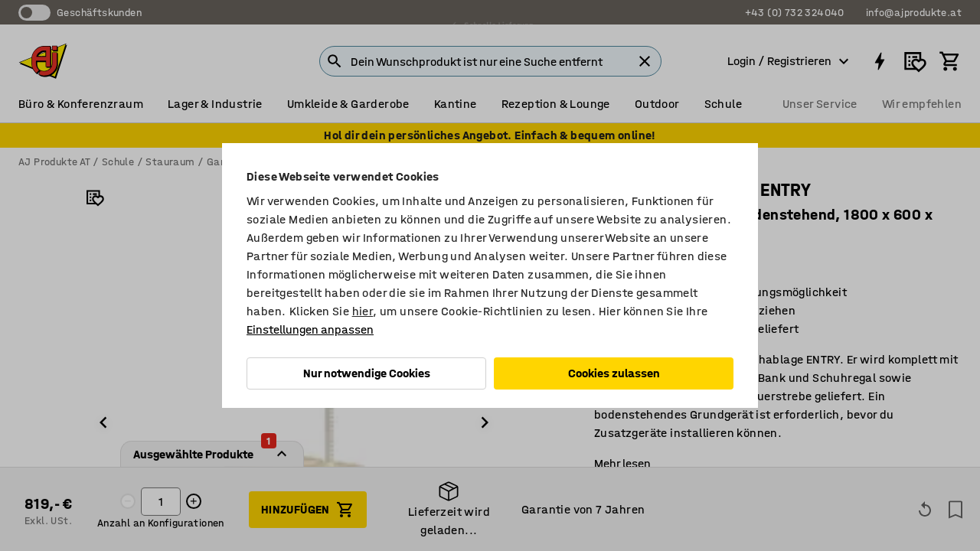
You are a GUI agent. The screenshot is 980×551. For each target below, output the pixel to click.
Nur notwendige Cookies (367, 373)
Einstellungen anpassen (310, 329)
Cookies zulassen (614, 373)
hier (363, 311)
